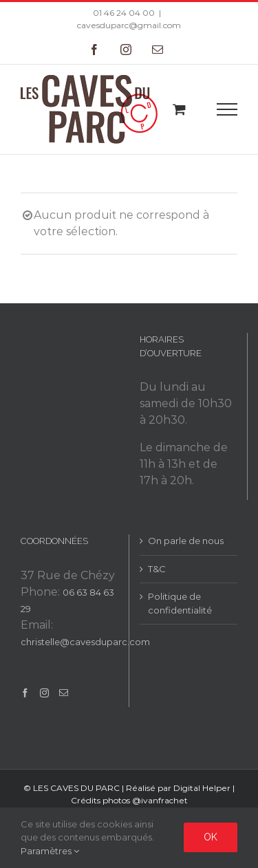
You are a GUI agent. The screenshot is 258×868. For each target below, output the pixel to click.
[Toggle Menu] (227, 109)
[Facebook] (25, 693)
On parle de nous (186, 541)
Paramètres (50, 851)
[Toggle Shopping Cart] (179, 109)
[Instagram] (44, 693)
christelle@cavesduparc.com (85, 642)
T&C (157, 569)
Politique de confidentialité (180, 603)
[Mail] (64, 693)
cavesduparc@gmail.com (129, 25)
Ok (211, 837)
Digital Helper (202, 788)
